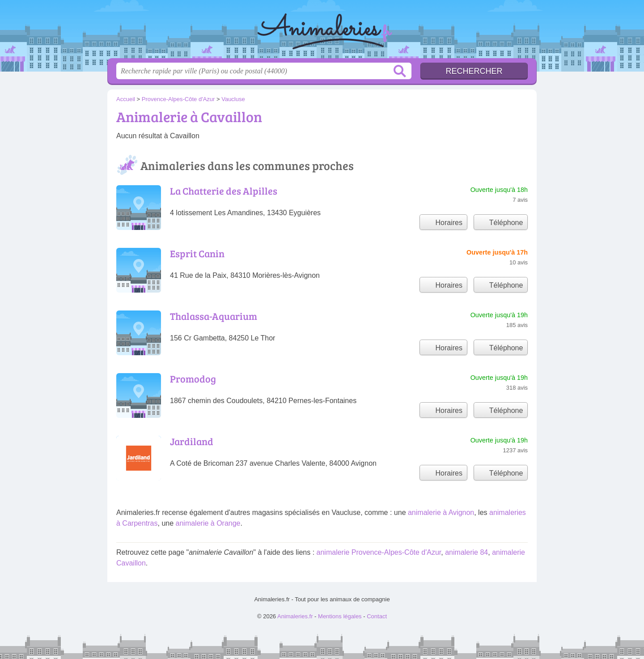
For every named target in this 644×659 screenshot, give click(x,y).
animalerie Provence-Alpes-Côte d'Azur (379, 552)
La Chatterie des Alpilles (224, 191)
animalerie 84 (466, 552)
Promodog (193, 378)
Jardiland (192, 441)
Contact (377, 616)
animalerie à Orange (208, 523)
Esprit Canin (197, 253)
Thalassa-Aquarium (214, 316)
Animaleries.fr (322, 32)
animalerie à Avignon (441, 512)
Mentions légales (340, 616)
